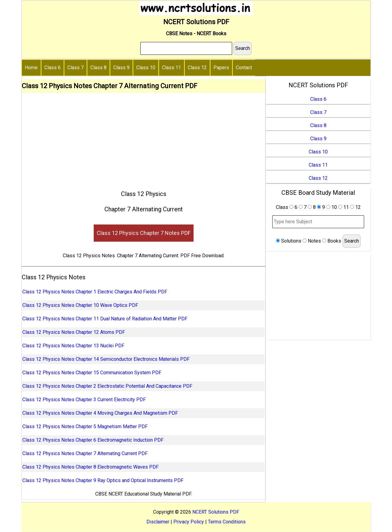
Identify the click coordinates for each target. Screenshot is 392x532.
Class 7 (75, 68)
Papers (221, 68)
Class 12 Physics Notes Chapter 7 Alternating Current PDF (85, 453)
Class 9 (121, 68)
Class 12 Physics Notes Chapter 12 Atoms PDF (74, 332)
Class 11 (171, 68)
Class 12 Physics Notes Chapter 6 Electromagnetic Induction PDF (93, 440)
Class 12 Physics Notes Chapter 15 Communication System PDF (92, 373)
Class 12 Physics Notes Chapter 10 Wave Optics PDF (80, 305)
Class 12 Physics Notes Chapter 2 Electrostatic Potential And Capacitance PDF (107, 386)
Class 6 (53, 68)
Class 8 (98, 68)
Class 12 (197, 68)
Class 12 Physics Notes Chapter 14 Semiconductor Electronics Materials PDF (106, 359)
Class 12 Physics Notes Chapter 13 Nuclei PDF (73, 346)
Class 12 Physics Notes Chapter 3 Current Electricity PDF (84, 400)
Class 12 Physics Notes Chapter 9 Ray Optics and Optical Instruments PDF (103, 480)
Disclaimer (158, 522)
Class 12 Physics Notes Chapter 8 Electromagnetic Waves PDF (90, 467)
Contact (244, 68)
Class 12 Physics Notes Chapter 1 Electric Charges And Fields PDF (95, 292)
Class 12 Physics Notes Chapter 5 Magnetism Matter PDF (85, 426)
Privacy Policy (189, 522)
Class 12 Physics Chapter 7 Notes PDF (144, 233)
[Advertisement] (143, 139)
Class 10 (146, 68)
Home (31, 68)
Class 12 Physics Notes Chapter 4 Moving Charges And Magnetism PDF (100, 413)
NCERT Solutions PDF (216, 512)
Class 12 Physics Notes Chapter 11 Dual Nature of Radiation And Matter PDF (105, 319)
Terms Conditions (227, 522)
